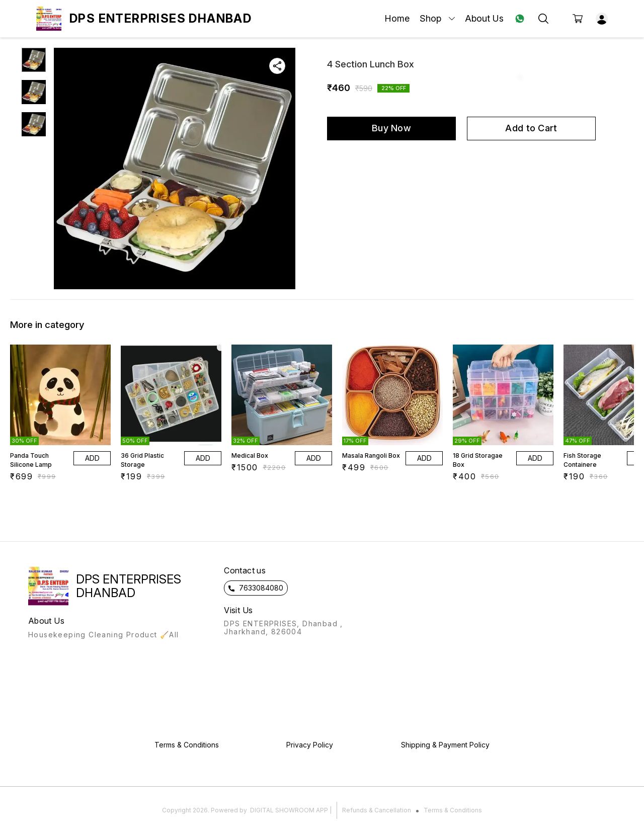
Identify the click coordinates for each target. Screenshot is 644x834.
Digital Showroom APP (289, 810)
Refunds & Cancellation (377, 810)
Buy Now (391, 128)
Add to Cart (531, 128)
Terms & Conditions (453, 810)
